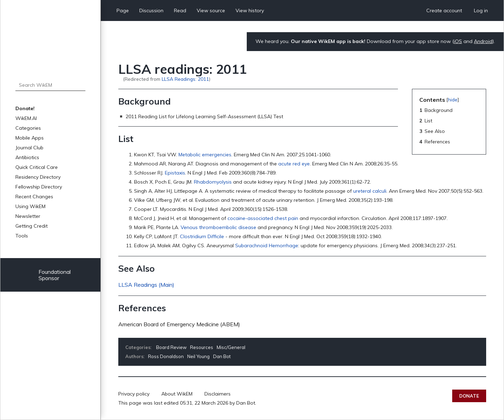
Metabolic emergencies (205, 155)
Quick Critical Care (37, 167)
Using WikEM (30, 206)
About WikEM (177, 394)
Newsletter (28, 216)
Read (180, 10)
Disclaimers (218, 394)
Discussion (151, 10)
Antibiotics (27, 157)
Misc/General (231, 347)
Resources (202, 347)
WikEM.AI (26, 118)
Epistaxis (175, 173)
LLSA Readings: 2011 (185, 79)
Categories (28, 128)
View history (250, 10)
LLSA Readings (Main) (146, 285)
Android (483, 41)
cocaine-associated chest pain (263, 218)
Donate (469, 396)
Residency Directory (38, 177)
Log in (481, 10)
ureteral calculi (370, 191)
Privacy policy (134, 394)
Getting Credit (31, 226)
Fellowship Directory (39, 187)
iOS (458, 41)
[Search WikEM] (50, 85)
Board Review (171, 347)
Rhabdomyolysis (213, 182)
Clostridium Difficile (202, 236)
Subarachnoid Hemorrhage (267, 245)
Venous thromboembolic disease (218, 227)
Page (123, 10)
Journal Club (29, 148)
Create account (444, 10)
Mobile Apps (30, 138)
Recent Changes (34, 197)
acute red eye (294, 164)
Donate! (25, 108)
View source (211, 10)
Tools (22, 236)
